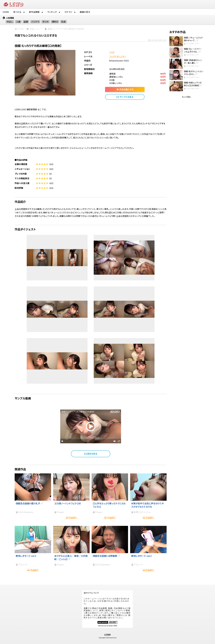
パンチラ (35, 22)
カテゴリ (68, 12)
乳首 (63, 22)
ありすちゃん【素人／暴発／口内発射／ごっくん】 (71, 557)
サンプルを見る (125, 97)
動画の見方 (85, 12)
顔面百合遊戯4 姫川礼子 (29, 503)
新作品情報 (34, 12)
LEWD (108, 635)
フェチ (112, 52)
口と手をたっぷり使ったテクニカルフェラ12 (109, 505)
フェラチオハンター (118, 56)
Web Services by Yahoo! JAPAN (108, 626)
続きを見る (91, 454)
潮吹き (55, 22)
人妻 (18, 22)
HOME (6, 12)
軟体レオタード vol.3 (26, 556)
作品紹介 (71, 517)
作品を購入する (125, 89)
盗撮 (26, 22)
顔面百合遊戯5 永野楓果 (106, 556)
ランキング (52, 12)
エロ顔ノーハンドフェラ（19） (68, 503)
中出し (10, 22)
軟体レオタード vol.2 (141, 556)
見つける (17, 12)
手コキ (46, 22)
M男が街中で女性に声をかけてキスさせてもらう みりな (148, 505)
